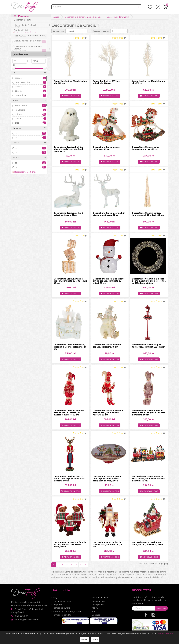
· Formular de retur (61, 602)
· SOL (93, 612)
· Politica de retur (99, 598)
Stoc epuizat (21, 50)
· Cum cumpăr (98, 602)
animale (19, 114)
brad (17, 123)
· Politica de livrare (61, 609)
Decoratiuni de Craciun (118, 17)
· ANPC (94, 609)
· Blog (54, 598)
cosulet (18, 87)
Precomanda (21, 46)
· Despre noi (57, 605)
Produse (21, 17)
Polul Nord (20, 110)
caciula (18, 78)
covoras (19, 91)
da (16, 133)
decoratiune (21, 95)
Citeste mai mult (165, 633)
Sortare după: (58, 31)
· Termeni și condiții (61, 616)
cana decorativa (22, 82)
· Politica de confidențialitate (66, 612)
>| (86, 565)
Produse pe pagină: (101, 31)
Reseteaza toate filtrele (24, 32)
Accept (95, 639)
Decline (84, 639)
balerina (19, 119)
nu (16, 138)
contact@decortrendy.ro (27, 620)
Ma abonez (162, 609)
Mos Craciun (21, 106)
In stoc (18, 42)
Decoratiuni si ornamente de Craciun (83, 17)
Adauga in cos (70, 96)
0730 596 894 (21, 617)
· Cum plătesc (98, 605)
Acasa (56, 17)
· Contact (95, 616)
